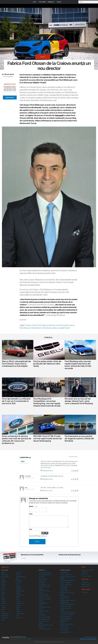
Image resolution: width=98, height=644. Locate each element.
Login (64, 2)
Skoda (18, 599)
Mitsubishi (19, 581)
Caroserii (59, 115)
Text (31, 514)
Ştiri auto (84, 572)
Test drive (85, 574)
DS (2, 591)
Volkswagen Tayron (45, 607)
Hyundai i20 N (65, 596)
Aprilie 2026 (86, 584)
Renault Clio (42, 581)
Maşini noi (5, 567)
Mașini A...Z (20, 618)
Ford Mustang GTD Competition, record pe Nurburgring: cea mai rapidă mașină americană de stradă (47, 402)
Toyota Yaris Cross (66, 585)
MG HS (41, 605)
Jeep (3, 609)
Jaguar (4, 607)
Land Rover (5, 616)
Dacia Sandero (65, 628)
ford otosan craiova (50, 328)
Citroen (4, 585)
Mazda (18, 575)
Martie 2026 (85, 586)
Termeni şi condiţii (26, 639)
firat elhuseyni (25, 328)
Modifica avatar (23, 500)
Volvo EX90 (42, 615)
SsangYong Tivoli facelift (68, 612)
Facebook (61, 559)
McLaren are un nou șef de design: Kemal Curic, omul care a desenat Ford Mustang (79, 401)
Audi (3, 579)
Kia (2, 611)
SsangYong (20, 603)
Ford (28, 87)
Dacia (3, 589)
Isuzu (3, 605)
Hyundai (4, 603)
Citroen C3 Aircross (45, 597)
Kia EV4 (41, 593)
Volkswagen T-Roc (44, 585)
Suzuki (18, 607)
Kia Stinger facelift (66, 616)
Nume (31, 506)
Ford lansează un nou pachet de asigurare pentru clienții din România (79, 439)
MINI (18, 579)
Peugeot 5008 (43, 603)
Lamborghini (5, 614)
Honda (3, 601)
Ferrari (3, 593)
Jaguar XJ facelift (65, 583)
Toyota (18, 611)
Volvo (18, 616)
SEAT (18, 597)
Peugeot (19, 587)
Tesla (18, 609)
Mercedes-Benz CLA (45, 575)
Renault (18, 593)
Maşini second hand (88, 570)
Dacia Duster (64, 626)
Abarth (3, 573)
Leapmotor (5, 618)
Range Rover (20, 591)
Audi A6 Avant (43, 595)
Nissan (18, 583)
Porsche (19, 589)
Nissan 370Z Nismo (66, 575)
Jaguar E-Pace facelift (67, 604)
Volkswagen (20, 614)
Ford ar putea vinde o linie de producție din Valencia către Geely (47, 364)
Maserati (19, 573)
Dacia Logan (64, 630)
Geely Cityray (43, 579)
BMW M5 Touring (44, 591)
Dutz (23, 461)
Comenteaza (74, 457)
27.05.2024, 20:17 (25, 463)
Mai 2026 (85, 582)
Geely (3, 599)
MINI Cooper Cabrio (45, 599)
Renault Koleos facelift (67, 624)
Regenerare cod (42, 536)
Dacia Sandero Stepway (67, 580)
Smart (18, 601)
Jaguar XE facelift (66, 606)
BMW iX (63, 622)
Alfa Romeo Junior (44, 629)
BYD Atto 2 (42, 583)
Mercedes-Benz (21, 577)
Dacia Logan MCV (66, 632)
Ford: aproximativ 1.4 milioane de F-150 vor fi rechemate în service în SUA (16, 401)
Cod (30, 529)
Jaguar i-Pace (64, 598)
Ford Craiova (42, 325)
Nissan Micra (64, 591)
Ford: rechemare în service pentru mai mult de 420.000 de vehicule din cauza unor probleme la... (17, 440)
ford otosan (36, 328)
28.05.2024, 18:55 (30, 489)
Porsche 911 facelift (44, 617)
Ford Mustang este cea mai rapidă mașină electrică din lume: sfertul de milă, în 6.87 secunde (78, 365)
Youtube (70, 559)
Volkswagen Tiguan (45, 573)
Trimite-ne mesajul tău (88, 639)
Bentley (4, 581)
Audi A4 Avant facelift (67, 614)
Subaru (18, 605)
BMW (3, 583)
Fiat (3, 595)
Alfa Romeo (5, 575)
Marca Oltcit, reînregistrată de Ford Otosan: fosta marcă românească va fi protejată (16, 364)
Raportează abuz (47, 471)
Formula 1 (85, 592)
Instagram (65, 559)
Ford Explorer (64, 573)
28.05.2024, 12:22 (30, 478)
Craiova (28, 325)
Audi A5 (41, 601)
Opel (18, 585)
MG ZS (41, 609)
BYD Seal (42, 577)
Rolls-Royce (20, 595)
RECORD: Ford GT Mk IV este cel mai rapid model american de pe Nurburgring (48, 439)
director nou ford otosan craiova (61, 325)
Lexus (3, 620)
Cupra (3, 587)
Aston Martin (5, 577)
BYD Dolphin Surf (44, 619)
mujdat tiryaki (64, 328)
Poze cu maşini (86, 576)
